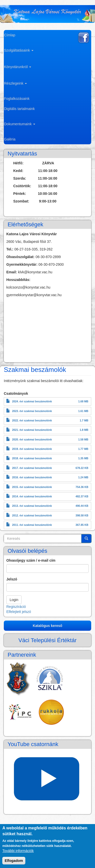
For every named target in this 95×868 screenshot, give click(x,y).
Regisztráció (16, 607)
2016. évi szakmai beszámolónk (32, 477)
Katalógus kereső (48, 626)
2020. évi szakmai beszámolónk (32, 439)
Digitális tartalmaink (19, 109)
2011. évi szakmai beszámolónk (32, 525)
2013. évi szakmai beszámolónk (32, 506)
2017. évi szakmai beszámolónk (32, 468)
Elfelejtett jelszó (19, 612)
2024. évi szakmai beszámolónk (32, 401)
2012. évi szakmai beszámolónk (32, 515)
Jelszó (12, 579)
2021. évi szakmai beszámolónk (32, 430)
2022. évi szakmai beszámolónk (32, 420)
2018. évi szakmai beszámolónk (32, 458)
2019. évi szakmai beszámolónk (32, 449)
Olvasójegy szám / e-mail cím (31, 560)
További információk (18, 851)
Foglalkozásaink (17, 99)
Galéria (10, 139)
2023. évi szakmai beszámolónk (32, 411)
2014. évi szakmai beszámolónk (32, 496)
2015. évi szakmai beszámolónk (32, 487)
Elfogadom (14, 861)
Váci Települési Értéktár (48, 640)
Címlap (10, 35)
